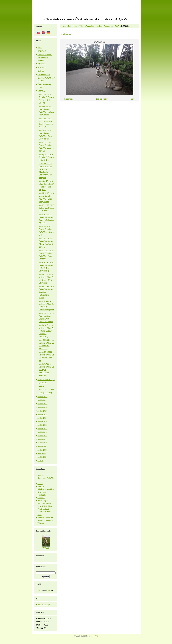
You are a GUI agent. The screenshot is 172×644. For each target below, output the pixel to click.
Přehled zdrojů (44, 604)
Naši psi (41, 71)
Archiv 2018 (43, 414)
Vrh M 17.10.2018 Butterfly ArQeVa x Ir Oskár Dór (47, 208)
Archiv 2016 (43, 421)
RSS (96, 636)
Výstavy (41, 523)
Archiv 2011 (43, 439)
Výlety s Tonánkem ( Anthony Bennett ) (95, 26)
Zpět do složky (102, 99)
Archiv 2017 (43, 418)
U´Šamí (46, 548)
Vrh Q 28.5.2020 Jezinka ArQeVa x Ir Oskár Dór (46, 157)
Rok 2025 (42, 64)
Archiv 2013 (43, 432)
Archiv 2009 (43, 446)
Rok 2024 (42, 67)
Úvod (64, 26)
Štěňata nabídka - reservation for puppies (45, 57)
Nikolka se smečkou (46, 489)
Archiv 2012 (43, 436)
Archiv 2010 (43, 443)
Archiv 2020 (43, 407)
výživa (42, 386)
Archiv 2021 (43, 404)
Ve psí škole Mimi (45, 506)
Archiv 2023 (43, 397)
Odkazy (41, 461)
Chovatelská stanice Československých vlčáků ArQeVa (86, 19)
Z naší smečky (44, 75)
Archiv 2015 (43, 425)
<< (39, 590)
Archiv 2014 (43, 429)
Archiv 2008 (43, 450)
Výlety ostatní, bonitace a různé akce (45, 512)
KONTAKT (42, 51)
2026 (48, 590)
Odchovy (41, 91)
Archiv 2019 (43, 411)
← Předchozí (67, 99)
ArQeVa (41, 475)
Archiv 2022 (43, 400)
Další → (134, 99)
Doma (40, 484)
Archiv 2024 (43, 457)
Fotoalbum (73, 26)
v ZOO (116, 26)
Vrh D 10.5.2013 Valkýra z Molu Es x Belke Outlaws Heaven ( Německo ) (46, 331)
